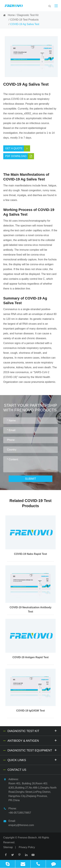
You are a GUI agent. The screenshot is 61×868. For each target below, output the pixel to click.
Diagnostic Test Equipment (33, 750)
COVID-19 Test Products (24, 20)
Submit (30, 479)
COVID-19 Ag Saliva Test (25, 24)
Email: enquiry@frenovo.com (19, 823)
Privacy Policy (27, 847)
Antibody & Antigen (33, 740)
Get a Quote (18, 148)
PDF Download (20, 156)
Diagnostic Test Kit (28, 15)
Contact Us (17, 770)
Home (11, 15)
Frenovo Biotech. (28, 838)
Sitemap (8, 847)
